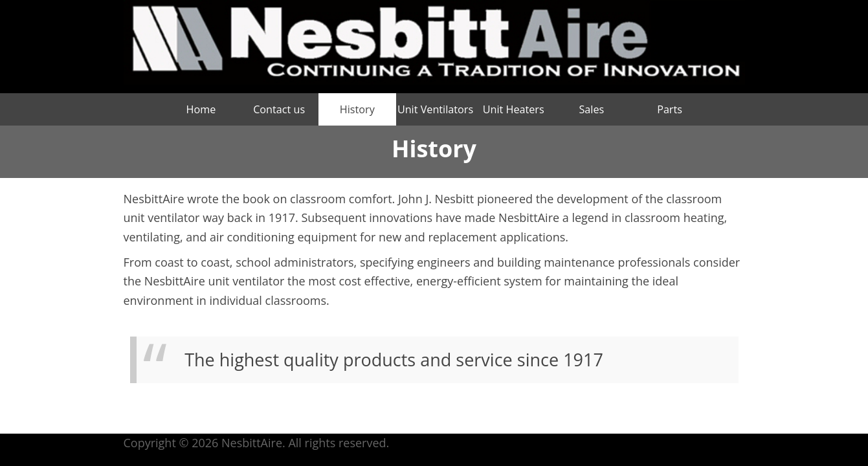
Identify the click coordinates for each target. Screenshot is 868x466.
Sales (591, 109)
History (357, 109)
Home (201, 109)
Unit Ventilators (435, 109)
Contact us (279, 109)
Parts (670, 109)
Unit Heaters (514, 109)
